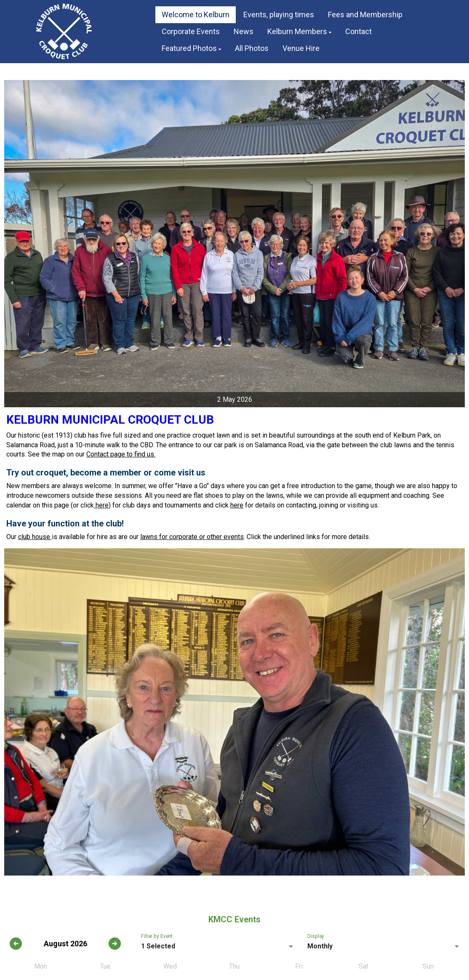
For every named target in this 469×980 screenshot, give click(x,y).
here (101, 505)
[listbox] (218, 946)
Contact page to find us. (121, 454)
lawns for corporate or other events (192, 537)
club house (35, 537)
